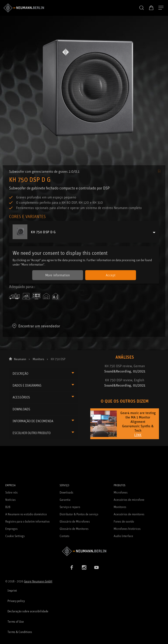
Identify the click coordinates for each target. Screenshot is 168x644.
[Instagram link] (84, 567)
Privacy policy (16, 601)
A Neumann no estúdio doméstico (26, 514)
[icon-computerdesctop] (26, 296)
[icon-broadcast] (14, 296)
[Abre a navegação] (161, 8)
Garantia (65, 500)
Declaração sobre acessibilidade (28, 611)
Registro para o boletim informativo (27, 521)
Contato (64, 536)
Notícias (10, 500)
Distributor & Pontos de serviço (79, 514)
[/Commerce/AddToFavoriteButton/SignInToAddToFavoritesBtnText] (159, 171)
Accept (111, 275)
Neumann (20, 359)
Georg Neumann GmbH (38, 581)
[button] (142, 8)
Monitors (38, 359)
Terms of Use (16, 621)
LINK (138, 435)
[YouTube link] (96, 567)
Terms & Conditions (20, 632)
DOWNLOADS (21, 409)
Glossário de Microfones (75, 521)
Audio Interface (123, 536)
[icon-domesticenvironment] (46, 296)
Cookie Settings (15, 536)
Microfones (121, 492)
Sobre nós (11, 492)
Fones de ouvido (124, 521)
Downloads (66, 492)
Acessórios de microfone (129, 500)
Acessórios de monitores (129, 514)
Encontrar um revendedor (36, 326)
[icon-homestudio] (56, 296)
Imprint (12, 590)
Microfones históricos (127, 529)
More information (58, 275)
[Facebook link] (72, 567)
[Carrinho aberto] (151, 8)
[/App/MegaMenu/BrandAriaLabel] (24, 8)
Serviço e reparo (70, 507)
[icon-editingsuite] (37, 296)
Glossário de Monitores (74, 529)
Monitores (120, 507)
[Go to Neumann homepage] (84, 551)
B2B (8, 507)
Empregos (11, 529)
